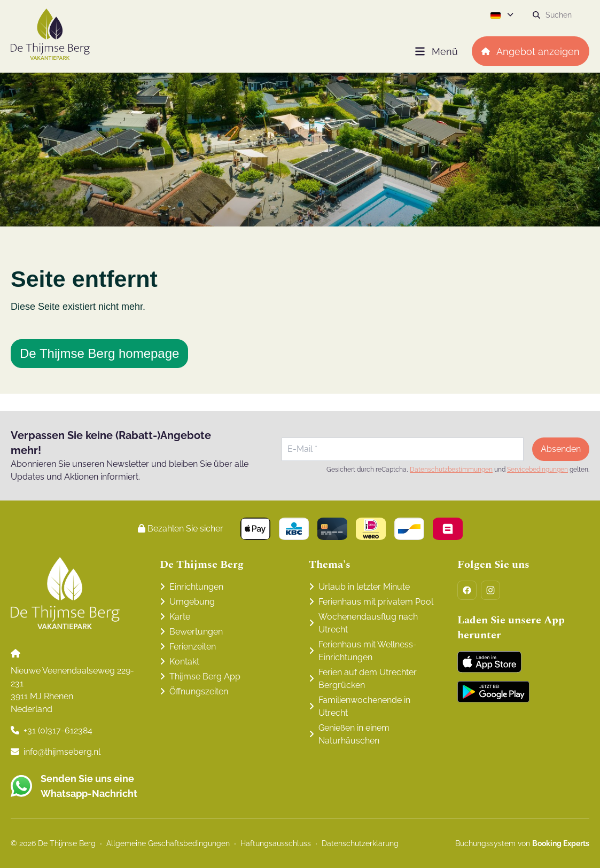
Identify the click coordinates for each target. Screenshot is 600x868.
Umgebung (192, 602)
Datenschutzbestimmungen (451, 470)
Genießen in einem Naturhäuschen (354, 734)
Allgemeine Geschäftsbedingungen (168, 843)
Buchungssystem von (522, 843)
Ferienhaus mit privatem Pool (376, 602)
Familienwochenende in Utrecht (364, 706)
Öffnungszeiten (199, 691)
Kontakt (184, 662)
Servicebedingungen (537, 470)
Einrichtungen (196, 587)
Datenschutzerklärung (360, 843)
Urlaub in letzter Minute (364, 587)
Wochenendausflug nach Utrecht (368, 623)
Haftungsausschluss (276, 843)
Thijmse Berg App (205, 677)
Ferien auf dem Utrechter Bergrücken (368, 679)
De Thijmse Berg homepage (99, 353)
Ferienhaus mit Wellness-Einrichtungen (368, 651)
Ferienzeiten (193, 647)
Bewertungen (196, 632)
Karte (180, 617)
